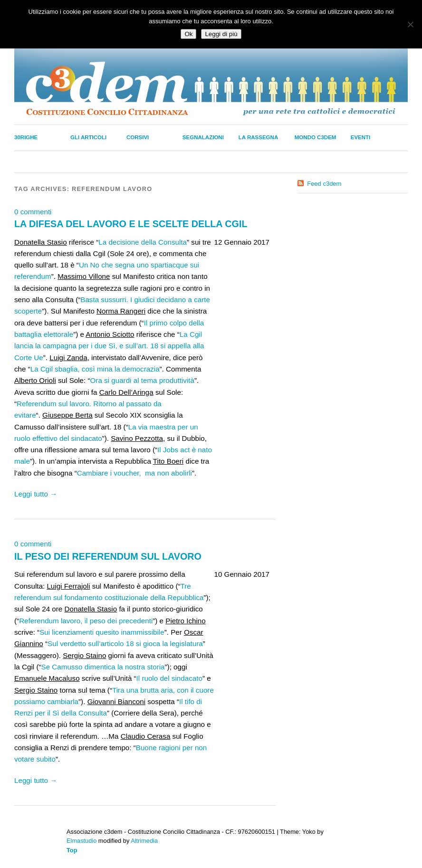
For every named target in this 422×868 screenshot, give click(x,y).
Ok (188, 34)
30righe (26, 137)
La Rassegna (258, 137)
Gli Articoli (88, 137)
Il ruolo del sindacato (169, 678)
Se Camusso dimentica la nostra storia (103, 667)
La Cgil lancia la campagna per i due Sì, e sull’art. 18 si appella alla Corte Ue (109, 346)
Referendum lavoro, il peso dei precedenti (86, 621)
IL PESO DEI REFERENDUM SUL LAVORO (108, 556)
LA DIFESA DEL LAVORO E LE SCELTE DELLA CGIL (131, 224)
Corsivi (138, 137)
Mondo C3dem (316, 137)
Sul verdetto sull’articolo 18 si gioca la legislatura (125, 644)
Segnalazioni (203, 137)
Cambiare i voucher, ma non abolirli (134, 473)
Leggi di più (221, 34)
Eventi (361, 137)
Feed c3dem (324, 184)
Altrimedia (144, 841)
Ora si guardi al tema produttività (142, 380)
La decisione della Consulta (143, 242)
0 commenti (33, 212)
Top (72, 850)
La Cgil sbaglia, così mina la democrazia (95, 369)
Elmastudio (82, 841)
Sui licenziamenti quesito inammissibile (102, 632)
